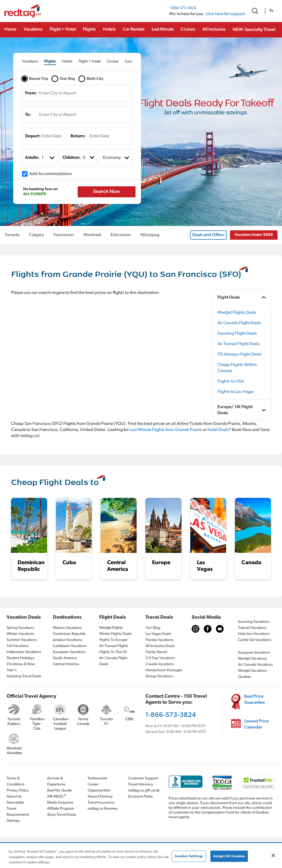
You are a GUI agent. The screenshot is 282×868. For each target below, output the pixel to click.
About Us (14, 797)
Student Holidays (21, 658)
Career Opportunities (99, 788)
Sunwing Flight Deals (237, 334)
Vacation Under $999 (254, 235)
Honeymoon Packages (164, 670)
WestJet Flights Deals (237, 313)
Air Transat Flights (114, 646)
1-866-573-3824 (183, 8)
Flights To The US (113, 652)
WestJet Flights (111, 628)
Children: (72, 158)
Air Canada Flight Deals (239, 323)
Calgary (36, 235)
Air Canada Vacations (255, 665)
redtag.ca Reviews (103, 809)
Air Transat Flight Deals (238, 344)
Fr (271, 11)
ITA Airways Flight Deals (239, 354)
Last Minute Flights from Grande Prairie (166, 430)
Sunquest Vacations (254, 653)
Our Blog (153, 628)
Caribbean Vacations (70, 646)
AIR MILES (57, 796)
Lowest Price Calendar (257, 724)
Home (10, 29)
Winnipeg (150, 235)
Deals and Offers (208, 235)
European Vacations (69, 652)
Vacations (33, 29)
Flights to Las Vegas (236, 392)
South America (65, 658)
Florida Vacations (159, 640)
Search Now (106, 192)
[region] (141, 856)
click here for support (225, 14)
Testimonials (97, 778)
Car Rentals (134, 29)
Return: (78, 136)
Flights (89, 29)
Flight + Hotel (63, 29)
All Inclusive (214, 29)
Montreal (92, 235)
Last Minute (163, 29)
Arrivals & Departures (56, 781)
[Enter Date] (49, 136)
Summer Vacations (22, 640)
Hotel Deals (218, 430)
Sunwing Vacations (254, 622)
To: (28, 115)
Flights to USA (231, 381)
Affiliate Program (61, 809)
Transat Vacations (252, 628)
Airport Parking (100, 797)
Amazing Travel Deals (24, 676)
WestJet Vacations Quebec (252, 674)
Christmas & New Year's (21, 667)
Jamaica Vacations (67, 640)
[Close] (273, 855)
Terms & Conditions (16, 781)
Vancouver (64, 235)
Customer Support (143, 778)
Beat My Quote (59, 791)
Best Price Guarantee (255, 700)
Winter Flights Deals (115, 634)
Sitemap (13, 821)
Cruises (188, 29)
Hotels (109, 29)
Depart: (33, 136)
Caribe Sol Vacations (255, 640)
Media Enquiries (60, 803)
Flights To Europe (113, 640)
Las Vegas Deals (158, 634)
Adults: (32, 158)
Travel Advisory (141, 784)
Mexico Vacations (67, 628)
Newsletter (15, 803)
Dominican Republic (69, 634)
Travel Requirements (18, 812)
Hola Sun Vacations (254, 634)
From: (31, 93)
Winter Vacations (21, 634)
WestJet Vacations (252, 659)
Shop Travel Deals (62, 815)
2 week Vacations (160, 664)
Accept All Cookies (229, 856)
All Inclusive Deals (160, 646)
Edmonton (121, 235)
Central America (66, 664)
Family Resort (156, 652)
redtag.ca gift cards (144, 791)
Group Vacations (159, 676)
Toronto (12, 235)
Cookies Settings (189, 856)
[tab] (30, 62)
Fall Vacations (18, 646)
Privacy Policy (18, 791)
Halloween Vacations (24, 652)
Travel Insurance (101, 803)
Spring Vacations (20, 628)
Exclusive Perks (140, 797)
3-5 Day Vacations (160, 658)
